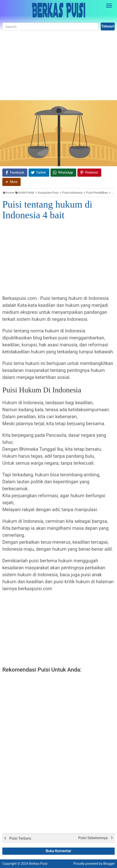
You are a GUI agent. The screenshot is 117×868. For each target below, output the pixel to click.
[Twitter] (39, 173)
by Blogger (107, 864)
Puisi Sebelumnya (93, 838)
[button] (11, 182)
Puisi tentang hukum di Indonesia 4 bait (47, 210)
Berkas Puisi (38, 864)
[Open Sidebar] (109, 6)
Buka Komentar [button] (59, 851)
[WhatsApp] (63, 173)
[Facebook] (15, 173)
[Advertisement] (58, 65)
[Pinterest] (89, 173)
